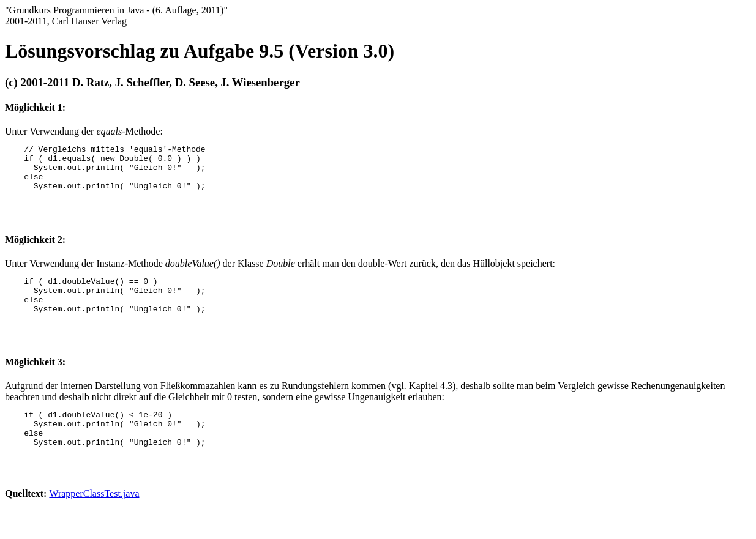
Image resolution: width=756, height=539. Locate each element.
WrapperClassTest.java (94, 517)
